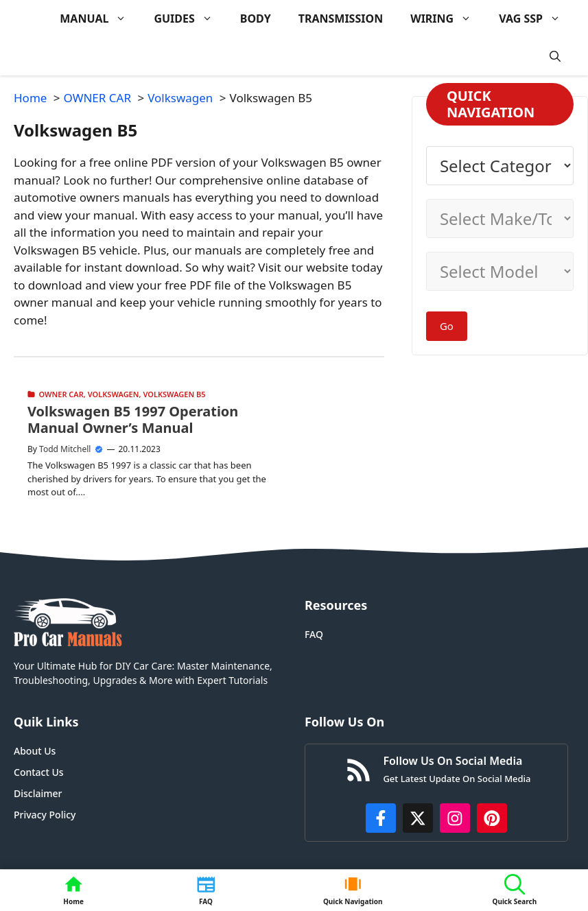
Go (447, 326)
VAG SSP (537, 19)
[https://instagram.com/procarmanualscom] (455, 818)
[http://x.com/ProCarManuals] (418, 818)
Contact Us (39, 772)
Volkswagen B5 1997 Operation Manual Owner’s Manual (133, 419)
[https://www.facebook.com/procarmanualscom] (381, 818)
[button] (555, 57)
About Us (35, 751)
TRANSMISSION (341, 19)
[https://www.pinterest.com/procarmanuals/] (492, 818)
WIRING (448, 19)
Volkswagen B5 (174, 394)
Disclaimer (38, 793)
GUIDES (190, 19)
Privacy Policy (45, 815)
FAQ (314, 634)
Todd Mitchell (65, 449)
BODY (256, 19)
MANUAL (100, 19)
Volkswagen (114, 394)
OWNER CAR (61, 394)
